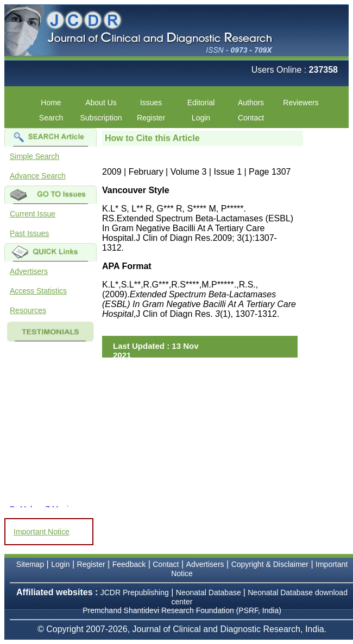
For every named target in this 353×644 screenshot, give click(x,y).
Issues (151, 103)
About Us (101, 103)
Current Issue (33, 214)
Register (151, 118)
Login (201, 118)
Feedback (129, 564)
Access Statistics (38, 291)
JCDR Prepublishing (135, 592)
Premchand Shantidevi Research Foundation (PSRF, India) (182, 610)
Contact (251, 118)
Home (51, 103)
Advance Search (38, 176)
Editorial (201, 103)
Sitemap (30, 564)
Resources (28, 310)
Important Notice (42, 532)
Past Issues (29, 233)
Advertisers (29, 271)
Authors (251, 103)
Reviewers (301, 103)
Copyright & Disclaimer (270, 564)
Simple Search (34, 156)
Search (51, 118)
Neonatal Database (210, 592)
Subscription (101, 118)
